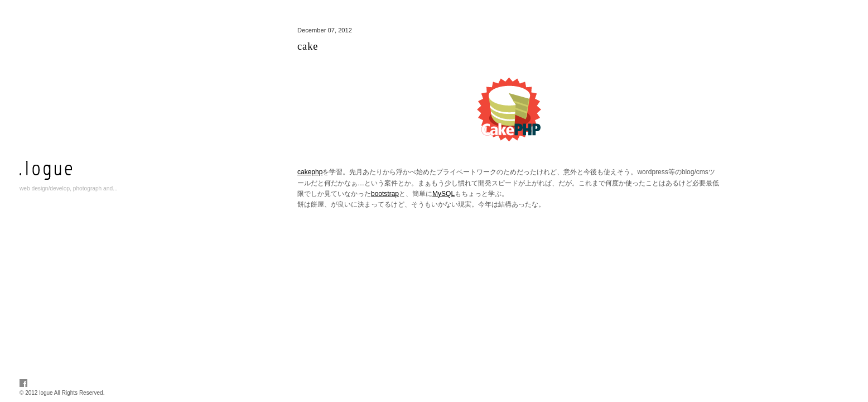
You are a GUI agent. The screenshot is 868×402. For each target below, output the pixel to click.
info (75, 222)
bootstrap (385, 194)
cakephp (310, 172)
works (75, 209)
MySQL (443, 194)
